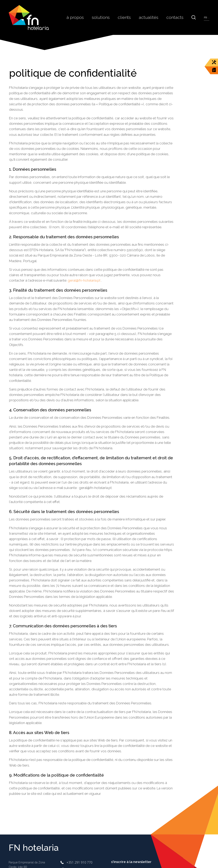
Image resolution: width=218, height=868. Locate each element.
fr (206, 18)
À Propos (82, 17)
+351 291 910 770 (79, 862)
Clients (128, 17)
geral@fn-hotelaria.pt (84, 280)
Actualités (151, 17)
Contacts (176, 17)
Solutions (106, 17)
